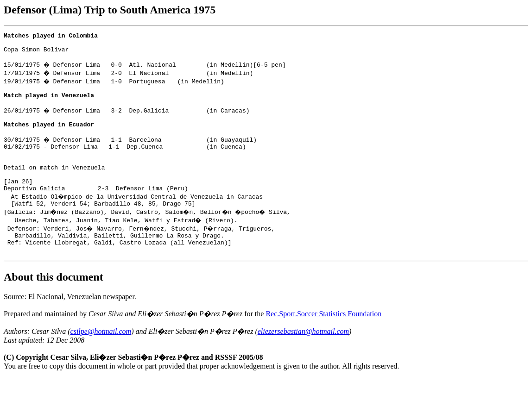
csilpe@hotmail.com (101, 360)
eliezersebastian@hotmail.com (303, 360)
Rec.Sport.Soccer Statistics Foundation (323, 343)
